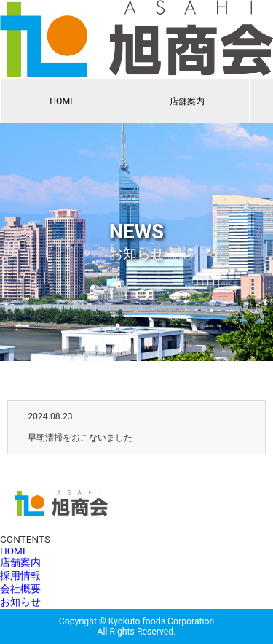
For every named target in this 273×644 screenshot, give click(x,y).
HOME (62, 101)
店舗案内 (187, 101)
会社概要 (20, 589)
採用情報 (20, 575)
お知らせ (20, 602)
